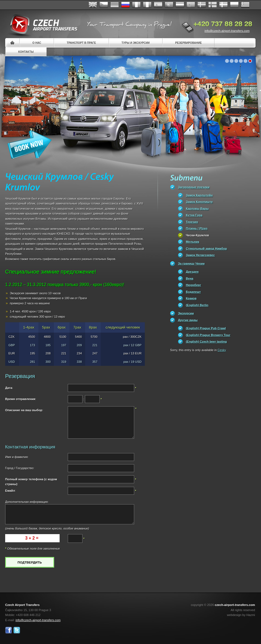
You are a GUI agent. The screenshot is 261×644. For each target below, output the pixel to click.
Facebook (9, 630)
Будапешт (193, 292)
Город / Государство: (20, 468)
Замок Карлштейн (199, 195)
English (93, 5)
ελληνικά (245, 5)
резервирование (188, 43)
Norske (191, 5)
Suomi (213, 5)
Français (136, 5)
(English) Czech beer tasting (206, 342)
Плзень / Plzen (197, 228)
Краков (191, 298)
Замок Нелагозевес (200, 255)
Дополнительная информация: (27, 502)
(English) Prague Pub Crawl (206, 328)
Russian (125, 5)
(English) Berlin (197, 305)
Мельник (193, 242)
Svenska (202, 5)
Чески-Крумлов (197, 235)
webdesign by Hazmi (241, 615)
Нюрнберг (194, 285)
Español (158, 5)
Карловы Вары (197, 209)
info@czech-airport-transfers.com (227, 31)
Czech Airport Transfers (41, 24)
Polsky (234, 5)
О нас (37, 43)
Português (169, 5)
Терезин (192, 222)
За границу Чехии (191, 264)
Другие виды (188, 320)
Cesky (222, 350)
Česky (104, 5)
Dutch (180, 5)
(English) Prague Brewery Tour (208, 335)
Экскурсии (186, 313)
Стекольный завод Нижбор (206, 249)
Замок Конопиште (199, 202)
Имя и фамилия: (17, 457)
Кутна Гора (194, 215)
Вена (190, 278)
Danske (223, 5)
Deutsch (115, 5)
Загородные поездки (194, 187)
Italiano (147, 5)
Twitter (17, 630)
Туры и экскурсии (136, 43)
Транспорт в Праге (81, 43)
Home (12, 43)
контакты (26, 52)
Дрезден (192, 272)
